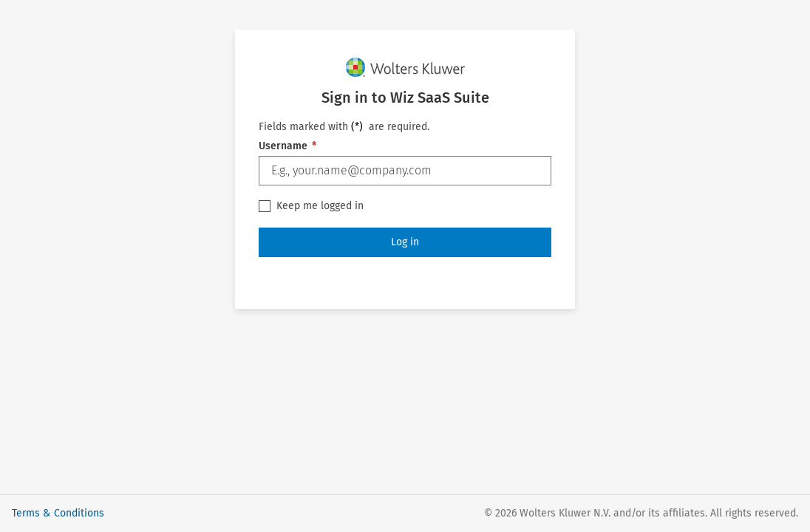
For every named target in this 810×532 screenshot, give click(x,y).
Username (287, 146)
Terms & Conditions (58, 513)
